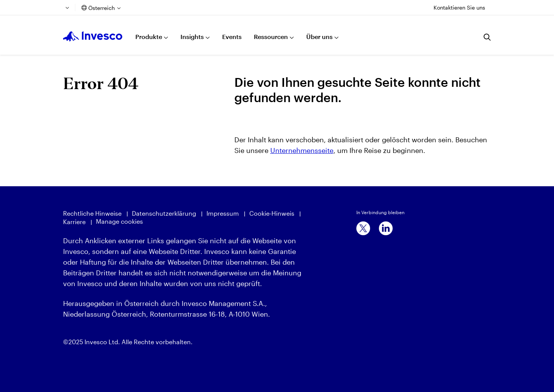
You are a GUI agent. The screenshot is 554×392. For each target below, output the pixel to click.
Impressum (223, 213)
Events (232, 37)
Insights (192, 37)
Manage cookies (119, 221)
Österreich (102, 8)
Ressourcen (271, 37)
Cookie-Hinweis (272, 213)
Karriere (74, 222)
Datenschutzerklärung (164, 213)
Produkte (149, 37)
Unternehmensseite (302, 150)
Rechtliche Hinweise (92, 213)
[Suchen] (487, 37)
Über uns (319, 37)
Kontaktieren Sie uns (459, 7)
